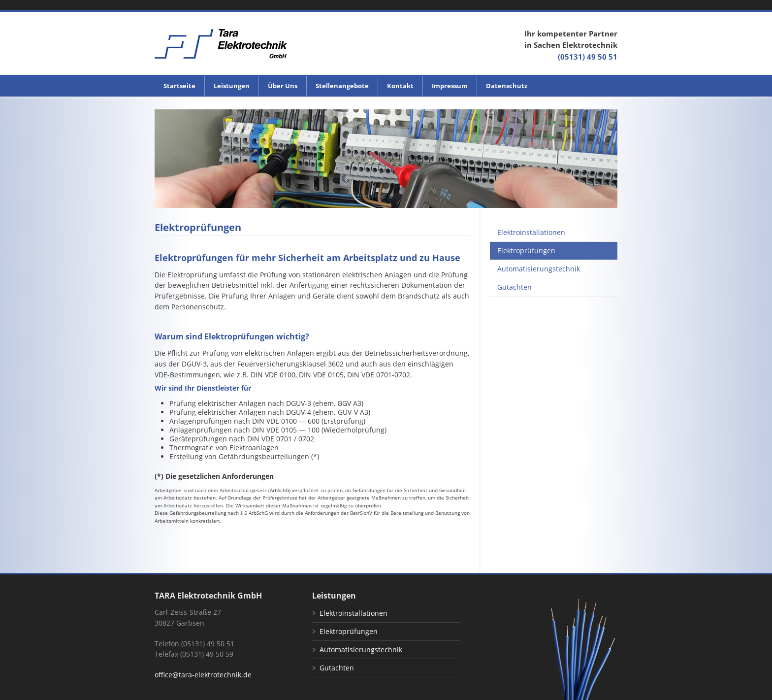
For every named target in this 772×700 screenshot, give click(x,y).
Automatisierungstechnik (539, 269)
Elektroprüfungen (526, 251)
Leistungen (232, 86)
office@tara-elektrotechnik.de (203, 675)
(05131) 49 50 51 (588, 57)
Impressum (450, 86)
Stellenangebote (342, 86)
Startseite (179, 86)
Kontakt (400, 86)
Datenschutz (507, 86)
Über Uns (283, 86)
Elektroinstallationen (531, 233)
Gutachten (515, 287)
